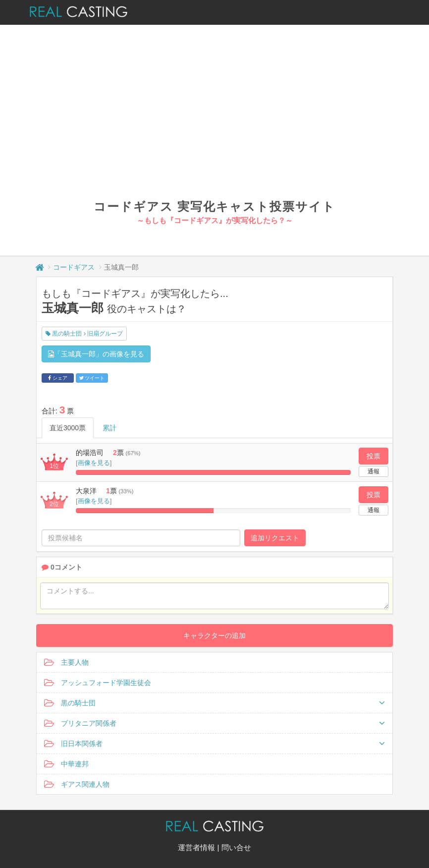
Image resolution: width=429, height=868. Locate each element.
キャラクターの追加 (214, 636)
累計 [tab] (109, 428)
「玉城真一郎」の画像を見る (96, 354)
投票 (374, 456)
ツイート (92, 378)
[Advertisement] (214, 124)
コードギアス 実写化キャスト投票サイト (215, 206)
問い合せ (236, 847)
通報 (374, 471)
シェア (58, 378)
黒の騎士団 (214, 703)
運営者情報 (196, 847)
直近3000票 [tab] (68, 428)
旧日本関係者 (214, 744)
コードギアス (74, 267)
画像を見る (94, 463)
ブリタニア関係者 (214, 723)
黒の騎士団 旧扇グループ (84, 334)
